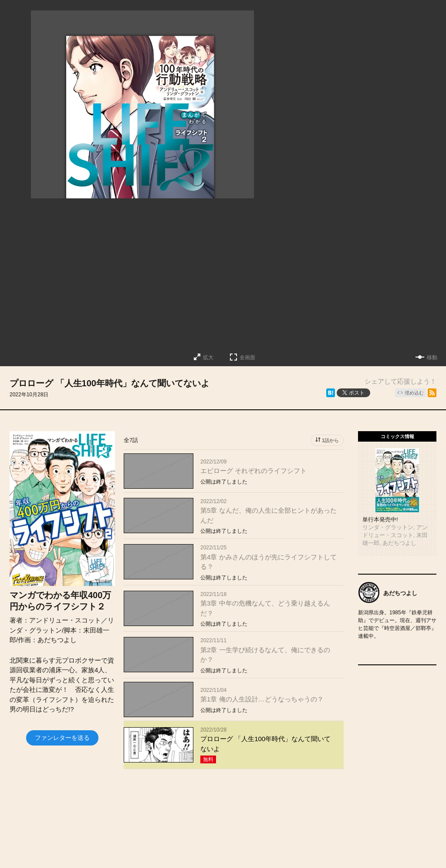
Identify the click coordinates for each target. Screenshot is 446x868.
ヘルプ (330, 848)
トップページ (83, 848)
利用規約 (370, 848)
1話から (330, 440)
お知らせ (189, 848)
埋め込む (414, 393)
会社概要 (233, 848)
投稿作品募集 (139, 848)
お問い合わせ (283, 848)
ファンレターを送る (62, 738)
